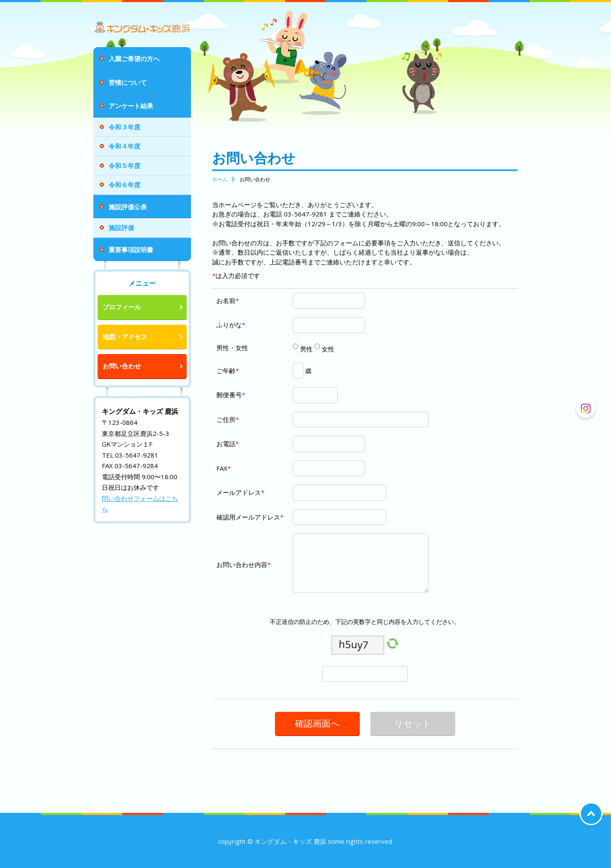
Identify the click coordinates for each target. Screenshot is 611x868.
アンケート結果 (131, 106)
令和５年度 (125, 166)
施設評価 (121, 228)
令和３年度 (125, 127)
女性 (327, 348)
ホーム (220, 179)
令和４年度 (125, 146)
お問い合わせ (122, 366)
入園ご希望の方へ (134, 59)
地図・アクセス (125, 337)
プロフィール (122, 307)
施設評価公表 (128, 207)
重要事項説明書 (131, 250)
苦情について (128, 82)
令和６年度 (125, 185)
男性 (305, 348)
